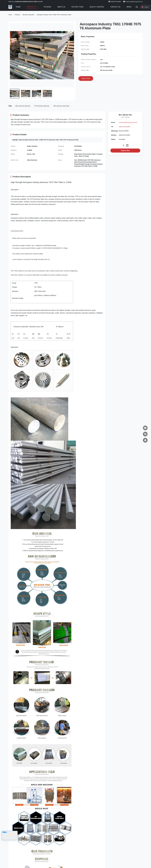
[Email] (145, 428)
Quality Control (97, 7)
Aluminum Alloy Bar (28, 15)
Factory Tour (77, 7)
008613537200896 (124, 127)
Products (31, 7)
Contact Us (115, 7)
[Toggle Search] (137, 7)
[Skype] (145, 434)
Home (18, 7)
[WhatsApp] (145, 440)
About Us (61, 7)
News (129, 7)
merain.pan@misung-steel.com (134, 2)
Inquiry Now (125, 150)
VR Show (47, 7)
